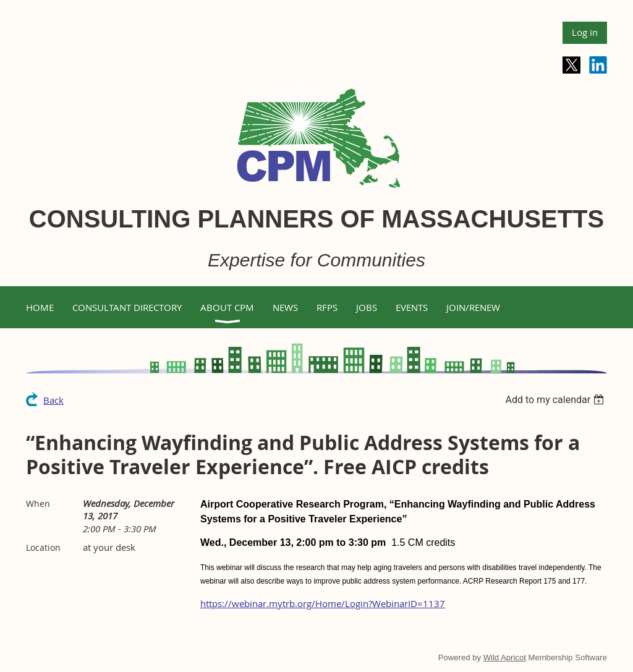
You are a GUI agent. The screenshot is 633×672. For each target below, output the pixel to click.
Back (53, 400)
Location (43, 547)
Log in (585, 32)
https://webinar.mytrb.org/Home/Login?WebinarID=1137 (323, 603)
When (38, 504)
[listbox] (556, 400)
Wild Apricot (505, 657)
